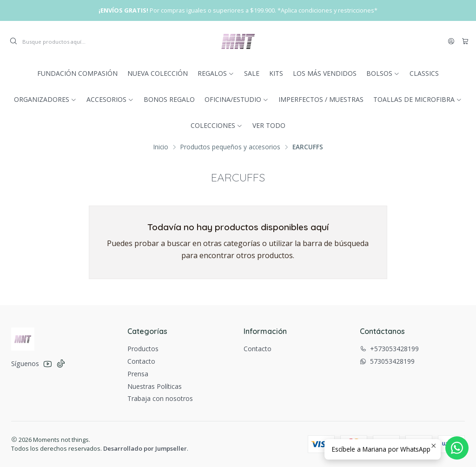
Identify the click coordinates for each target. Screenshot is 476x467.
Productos (143, 349)
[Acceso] (451, 41)
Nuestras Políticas (155, 386)
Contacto (141, 361)
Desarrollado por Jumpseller (145, 448)
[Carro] (465, 41)
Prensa (138, 374)
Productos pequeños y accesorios (230, 147)
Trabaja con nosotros (160, 398)
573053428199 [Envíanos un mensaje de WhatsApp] (387, 361)
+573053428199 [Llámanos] (389, 349)
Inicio (161, 147)
